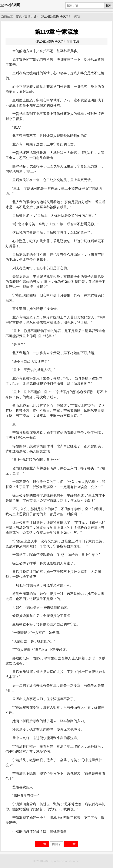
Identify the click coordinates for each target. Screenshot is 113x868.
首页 (19, 16)
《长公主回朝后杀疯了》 (55, 16)
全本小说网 (10, 5)
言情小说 (30, 16)
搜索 (109, 5)
